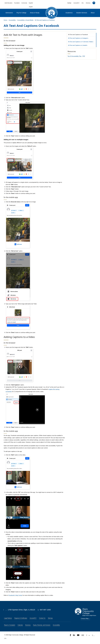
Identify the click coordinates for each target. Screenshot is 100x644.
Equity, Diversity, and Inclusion (42, 625)
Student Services (82, 13)
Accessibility (12, 20)
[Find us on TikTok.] (88, 636)
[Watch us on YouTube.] (78, 636)
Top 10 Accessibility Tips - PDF (76, 56)
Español (31, 3)
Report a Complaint (10, 625)
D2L (83, 3)
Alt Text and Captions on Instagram (78, 38)
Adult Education (8, 3)
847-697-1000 (44, 610)
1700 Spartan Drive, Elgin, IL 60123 (19, 610)
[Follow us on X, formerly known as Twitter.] (83, 636)
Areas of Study (35, 13)
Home (5, 20)
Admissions (9, 13)
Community (24, 3)
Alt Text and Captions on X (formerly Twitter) (81, 42)
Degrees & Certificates (21, 618)
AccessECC (77, 3)
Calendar (20, 625)
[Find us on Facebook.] (71, 636)
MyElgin (69, 3)
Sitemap (50, 618)
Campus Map (85, 618)
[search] (94, 3)
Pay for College (21, 13)
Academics (69, 13)
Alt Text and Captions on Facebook (45, 20)
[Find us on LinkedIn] (74, 636)
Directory (88, 3)
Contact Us (42, 618)
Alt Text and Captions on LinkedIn (78, 45)
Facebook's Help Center (15, 595)
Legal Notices (8, 618)
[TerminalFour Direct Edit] (5, 638)
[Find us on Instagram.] (93, 636)
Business (28, 625)
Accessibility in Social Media (25, 20)
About (93, 13)
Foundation (17, 3)
